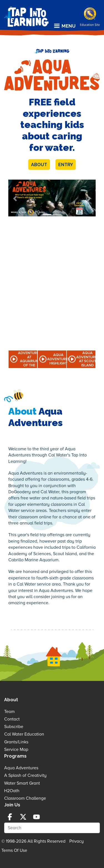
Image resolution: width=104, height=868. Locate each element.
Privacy (77, 841)
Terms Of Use (14, 850)
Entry (66, 165)
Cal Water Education (24, 734)
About (39, 165)
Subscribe (14, 727)
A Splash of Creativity (25, 775)
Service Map (16, 749)
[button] (15, 199)
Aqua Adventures (21, 768)
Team (9, 712)
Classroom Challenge (25, 798)
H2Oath (12, 791)
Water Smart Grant (22, 783)
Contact (12, 719)
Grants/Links (16, 742)
